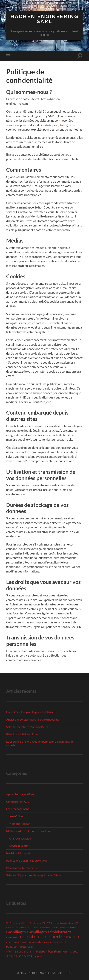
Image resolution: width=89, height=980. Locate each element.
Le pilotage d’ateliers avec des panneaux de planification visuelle (40, 743)
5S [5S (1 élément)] (7, 923)
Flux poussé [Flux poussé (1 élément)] (45, 928)
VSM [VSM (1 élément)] (42, 957)
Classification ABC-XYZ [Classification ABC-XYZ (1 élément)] (40, 923)
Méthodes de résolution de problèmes (29, 831)
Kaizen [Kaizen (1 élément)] (9, 942)
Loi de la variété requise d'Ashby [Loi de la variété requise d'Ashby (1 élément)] (35, 942)
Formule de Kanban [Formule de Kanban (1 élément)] (68, 928)
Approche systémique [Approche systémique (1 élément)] (19, 923)
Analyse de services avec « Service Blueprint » (33, 719)
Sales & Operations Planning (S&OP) (28, 727)
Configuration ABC (18, 802)
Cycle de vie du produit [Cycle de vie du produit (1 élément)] (16, 928)
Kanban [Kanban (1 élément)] (17, 942)
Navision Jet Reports (19, 853)
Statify (63, 125)
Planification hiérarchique (22, 734)
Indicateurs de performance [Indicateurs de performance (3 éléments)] (49, 936)
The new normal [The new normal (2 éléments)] (20, 956)
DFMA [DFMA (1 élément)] (30, 928)
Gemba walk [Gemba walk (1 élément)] (12, 938)
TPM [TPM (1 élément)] (37, 957)
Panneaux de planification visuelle (27, 860)
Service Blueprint (19, 846)
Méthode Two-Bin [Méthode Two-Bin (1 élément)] (26, 947)
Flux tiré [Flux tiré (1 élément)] (55, 928)
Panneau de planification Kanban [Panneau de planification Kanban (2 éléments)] (34, 951)
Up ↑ (69, 973)
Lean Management (18, 809)
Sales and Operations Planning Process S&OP (34, 875)
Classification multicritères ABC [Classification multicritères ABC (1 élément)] (65, 923)
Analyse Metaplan (20, 838)
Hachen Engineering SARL (44, 19)
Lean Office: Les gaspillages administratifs (31, 712)
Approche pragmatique (20, 794)
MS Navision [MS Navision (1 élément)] (12, 947)
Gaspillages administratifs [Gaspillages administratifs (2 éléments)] (49, 932)
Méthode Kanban (20, 824)
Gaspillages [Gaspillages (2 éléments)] (16, 932)
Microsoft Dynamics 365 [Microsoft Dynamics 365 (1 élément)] (61, 942)
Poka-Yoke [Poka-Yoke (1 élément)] (67, 952)
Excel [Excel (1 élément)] (36, 928)
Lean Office (16, 816)
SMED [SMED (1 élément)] (76, 952)
